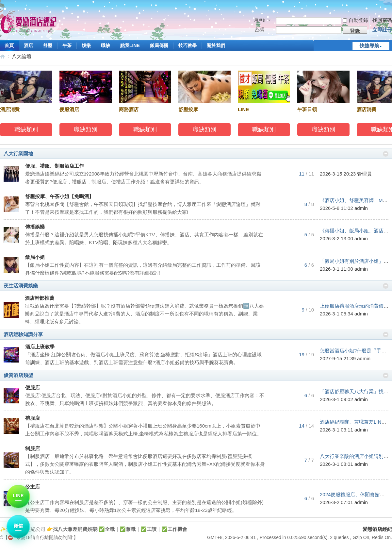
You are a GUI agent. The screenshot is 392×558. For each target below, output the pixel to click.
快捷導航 (369, 46)
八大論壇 (22, 56)
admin (361, 208)
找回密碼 (382, 20)
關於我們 (216, 45)
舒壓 (48, 45)
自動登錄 (355, 20)
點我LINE (130, 45)
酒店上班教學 (40, 347)
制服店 (33, 448)
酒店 (28, 45)
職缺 (106, 45)
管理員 (364, 174)
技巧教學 (188, 45)
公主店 (33, 487)
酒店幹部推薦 (40, 298)
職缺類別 (27, 129)
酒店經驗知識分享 (23, 334)
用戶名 (260, 20)
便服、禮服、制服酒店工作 (55, 166)
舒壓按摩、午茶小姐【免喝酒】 (59, 196)
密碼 (259, 30)
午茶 (67, 45)
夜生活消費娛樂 (21, 286)
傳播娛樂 (35, 227)
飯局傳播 (159, 45)
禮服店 (33, 418)
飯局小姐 (35, 257)
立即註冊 (382, 30)
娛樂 (86, 45)
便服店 (33, 388)
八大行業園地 (18, 153)
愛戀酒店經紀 (3, 56)
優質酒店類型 (18, 375)
